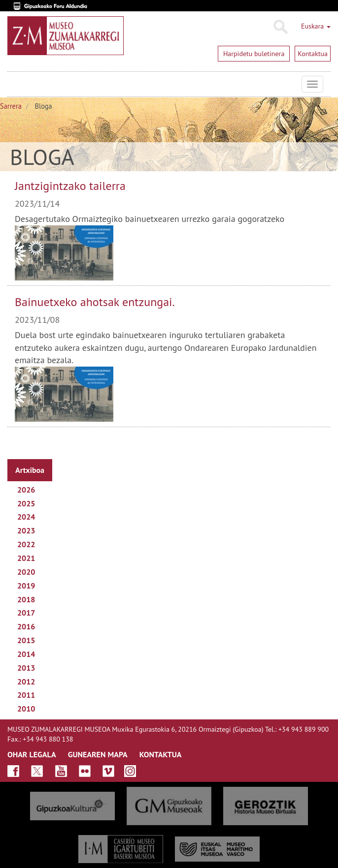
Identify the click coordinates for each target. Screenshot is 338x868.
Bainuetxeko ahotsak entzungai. (95, 302)
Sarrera (11, 106)
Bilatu (280, 27)
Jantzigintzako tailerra (70, 186)
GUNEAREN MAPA (98, 754)
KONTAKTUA (161, 754)
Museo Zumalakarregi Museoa (15, 84)
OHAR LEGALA (32, 754)
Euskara (316, 26)
